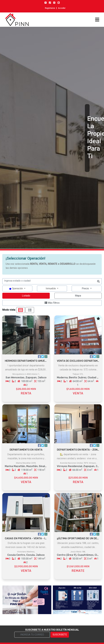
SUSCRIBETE (60, 635)
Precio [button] (86, 288)
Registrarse (50, 8)
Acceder (62, 8)
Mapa (78, 296)
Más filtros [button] (52, 303)
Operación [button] (16, 288)
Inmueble (51, 288)
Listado (26, 296)
